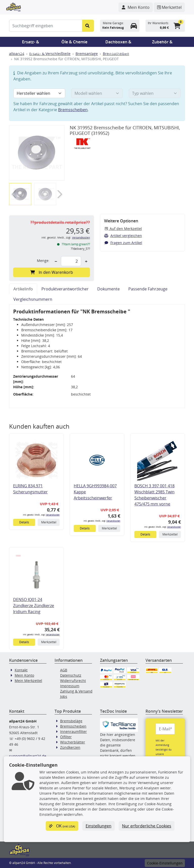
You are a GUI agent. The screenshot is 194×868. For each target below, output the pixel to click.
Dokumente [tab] (108, 289)
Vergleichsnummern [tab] (33, 299)
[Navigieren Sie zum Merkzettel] (169, 7)
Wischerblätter (73, 742)
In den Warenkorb (52, 272)
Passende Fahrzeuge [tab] (148, 289)
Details (24, 522)
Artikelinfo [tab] (23, 289)
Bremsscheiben (73, 110)
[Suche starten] (88, 26)
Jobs (64, 696)
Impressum (70, 686)
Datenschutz (71, 675)
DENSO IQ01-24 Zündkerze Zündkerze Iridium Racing (34, 606)
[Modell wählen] (97, 93)
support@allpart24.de (28, 756)
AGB (64, 670)
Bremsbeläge (71, 721)
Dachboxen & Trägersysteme (118, 43)
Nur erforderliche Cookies (147, 826)
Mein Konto (24, 675)
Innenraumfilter (74, 731)
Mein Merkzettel (28, 681)
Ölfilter (66, 737)
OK (62, 826)
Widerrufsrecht (73, 681)
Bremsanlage (87, 54)
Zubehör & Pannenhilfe (162, 43)
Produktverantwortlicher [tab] (65, 289)
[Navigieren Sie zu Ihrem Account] (136, 7)
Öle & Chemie (74, 42)
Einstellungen (99, 826)
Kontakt (21, 670)
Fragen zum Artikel (123, 243)
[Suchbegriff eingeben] (46, 26)
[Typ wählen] (155, 93)
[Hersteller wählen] (39, 93)
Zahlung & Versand (76, 691)
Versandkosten (81, 238)
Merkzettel (49, 522)
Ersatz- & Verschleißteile (31, 43)
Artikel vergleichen (123, 236)
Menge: (43, 261)
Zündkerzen (70, 747)
